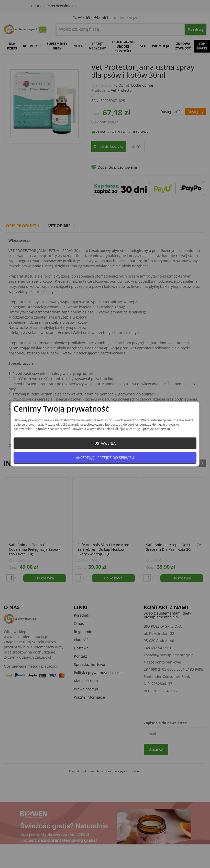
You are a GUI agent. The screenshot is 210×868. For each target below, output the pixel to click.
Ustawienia (105, 443)
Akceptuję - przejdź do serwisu (105, 458)
